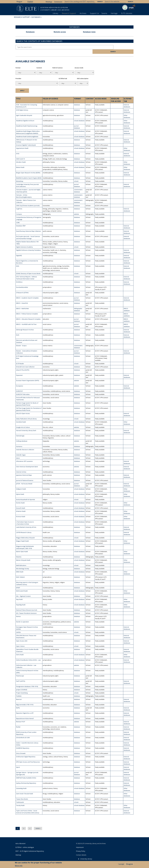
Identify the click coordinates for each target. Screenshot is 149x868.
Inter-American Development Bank (27, 462)
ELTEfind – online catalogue (25, 843)
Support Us (94, 13)
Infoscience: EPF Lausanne (24, 457)
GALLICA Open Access (23, 409)
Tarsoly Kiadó (20, 801)
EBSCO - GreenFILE (22, 299)
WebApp (49, 2)
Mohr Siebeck (20, 573)
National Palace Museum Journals (27, 605)
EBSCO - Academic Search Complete (27, 293)
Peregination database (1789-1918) (27, 682)
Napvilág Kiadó (21, 600)
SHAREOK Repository (23, 744)
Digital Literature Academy (24, 242)
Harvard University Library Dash (26, 426)
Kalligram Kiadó (21, 484)
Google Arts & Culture (23, 423)
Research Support (69, 13)
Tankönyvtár (20, 798)
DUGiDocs (19, 277)
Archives (83, 13)
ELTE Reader (20, 359)
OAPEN (18, 628)
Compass (19, 209)
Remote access (60, 32)
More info (19, 866)
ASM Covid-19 (20, 154)
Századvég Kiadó (21, 784)
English (30, 2)
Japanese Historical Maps (24, 471)
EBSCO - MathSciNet (22, 304)
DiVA (18, 262)
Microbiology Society (23, 564)
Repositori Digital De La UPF (25, 709)
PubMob (19, 691)
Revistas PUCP (21, 717)
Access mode (79, 63)
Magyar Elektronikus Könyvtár (25, 533)
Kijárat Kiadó (20, 490)
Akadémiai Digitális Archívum (25, 116)
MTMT (18, 583)
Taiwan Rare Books (22, 794)
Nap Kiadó (19, 595)
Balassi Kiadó (20, 163)
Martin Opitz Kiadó (22, 547)
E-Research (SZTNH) (22, 288)
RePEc (18, 703)
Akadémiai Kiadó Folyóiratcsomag (27, 121)
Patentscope (20, 671)
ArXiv (18, 149)
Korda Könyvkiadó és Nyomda (26, 495)
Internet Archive (21, 467)
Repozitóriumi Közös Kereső (25, 714)
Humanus (19, 442)
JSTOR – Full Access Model (24, 479)
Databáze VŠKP (21, 221)
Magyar (19, 2)
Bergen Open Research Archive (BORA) (28, 168)
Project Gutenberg (22, 688)
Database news (89, 32)
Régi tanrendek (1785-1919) (25, 700)
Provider (18, 74)
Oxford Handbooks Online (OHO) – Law (28, 655)
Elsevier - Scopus (21, 341)
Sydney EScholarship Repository (26, 779)
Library (55, 13)
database (77, 100)
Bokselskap (20, 177)
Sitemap (18, 850)
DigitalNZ (19, 251)
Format (18, 63)
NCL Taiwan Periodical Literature (26, 609)
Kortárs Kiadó (20, 498)
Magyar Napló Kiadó (22, 536)
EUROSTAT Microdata (23, 390)
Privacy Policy (81, 846)
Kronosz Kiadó (21, 512)
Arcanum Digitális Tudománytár (26, 140)
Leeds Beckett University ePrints (26, 523)
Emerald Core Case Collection (25, 362)
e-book (76, 177)
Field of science (57, 63)
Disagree (129, 864)
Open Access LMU (22, 636)
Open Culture (20, 642)
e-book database (79, 116)
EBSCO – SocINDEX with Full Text (26, 320)
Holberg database (22, 436)
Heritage (114, 13)
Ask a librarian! (20, 839)
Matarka (19, 552)
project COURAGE (22, 685)
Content (39, 63)
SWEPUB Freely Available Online (26, 773)
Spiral (18, 763)
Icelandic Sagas (21, 450)
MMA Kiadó (20, 567)
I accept (121, 864)
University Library (86, 854)
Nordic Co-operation (23, 617)
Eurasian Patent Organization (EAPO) (28, 376)
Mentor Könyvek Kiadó (23, 555)
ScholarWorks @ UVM (23, 733)
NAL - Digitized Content (23, 592)
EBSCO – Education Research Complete (28, 315)
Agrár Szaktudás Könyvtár (24, 111)
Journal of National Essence (25, 476)
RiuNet (18, 722)
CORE (18, 218)
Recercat (19, 695)
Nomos (18, 612)
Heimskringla (20, 431)
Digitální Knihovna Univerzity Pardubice (28, 246)
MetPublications (21, 561)
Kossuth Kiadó (21, 503)
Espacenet (19, 371)
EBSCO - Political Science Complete (27, 309)
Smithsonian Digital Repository (26, 752)
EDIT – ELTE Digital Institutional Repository (30, 846)
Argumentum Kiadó (22, 144)
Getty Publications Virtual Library (26, 414)
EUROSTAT (20, 387)
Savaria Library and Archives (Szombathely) (95, 859)
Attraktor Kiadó (21, 158)
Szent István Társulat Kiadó (25, 789)
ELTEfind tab (63, 74)
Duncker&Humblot (22, 283)
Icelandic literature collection (25, 445)
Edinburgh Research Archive (25, 325)
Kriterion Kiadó (21, 507)
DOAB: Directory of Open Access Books (28, 269)
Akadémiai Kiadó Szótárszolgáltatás (27, 132)
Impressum (80, 843)
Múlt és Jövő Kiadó (22, 586)
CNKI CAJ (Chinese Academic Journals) (28, 201)
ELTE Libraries (127, 13)
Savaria (104, 13)
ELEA (18, 330)
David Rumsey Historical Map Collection (29, 227)
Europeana (20, 381)
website (77, 209)
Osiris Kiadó (20, 650)
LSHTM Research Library (24, 528)
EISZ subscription (83, 74)
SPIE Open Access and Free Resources (28, 757)
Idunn (18, 454)
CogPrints (19, 204)
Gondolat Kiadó (21, 417)
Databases (58, 2)
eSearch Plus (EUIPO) (23, 365)
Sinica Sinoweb (21, 749)
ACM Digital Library (22, 105)
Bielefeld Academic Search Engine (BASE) (29, 173)
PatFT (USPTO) (21, 677)
